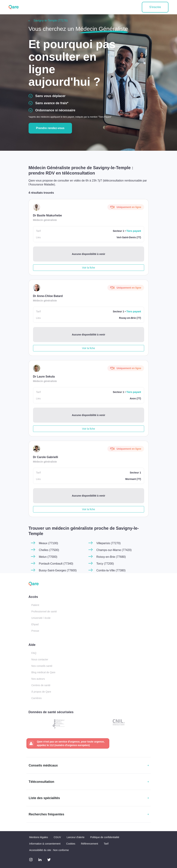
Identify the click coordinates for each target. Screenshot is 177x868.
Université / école (41, 618)
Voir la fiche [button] (88, 268)
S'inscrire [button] (155, 7)
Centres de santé (41, 685)
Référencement (89, 844)
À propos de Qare (41, 692)
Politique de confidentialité (105, 837)
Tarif (106, 844)
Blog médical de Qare (43, 672)
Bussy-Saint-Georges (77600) (58, 570)
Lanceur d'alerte (76, 837)
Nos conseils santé (42, 666)
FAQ (34, 653)
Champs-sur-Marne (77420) (114, 550)
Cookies (71, 844)
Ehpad (35, 624)
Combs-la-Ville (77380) (111, 570)
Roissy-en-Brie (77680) (111, 557)
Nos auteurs (38, 679)
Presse (35, 631)
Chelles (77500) (49, 550)
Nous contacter (40, 659)
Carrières (37, 698)
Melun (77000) (48, 557)
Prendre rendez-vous (50, 128)
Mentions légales (39, 837)
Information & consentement (45, 844)
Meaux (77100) (49, 543)
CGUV (57, 837)
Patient (35, 605)
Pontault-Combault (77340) (56, 564)
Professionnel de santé (44, 611)
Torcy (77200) (105, 564)
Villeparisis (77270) (109, 543)
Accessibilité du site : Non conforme (49, 850)
